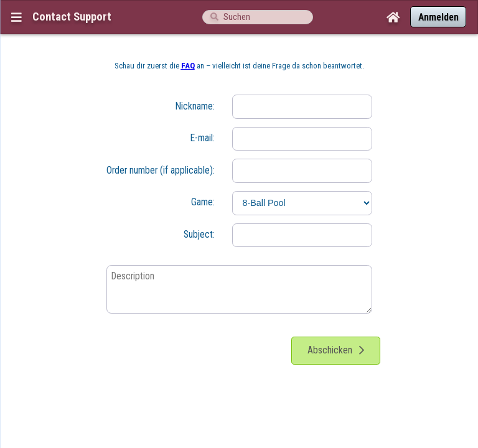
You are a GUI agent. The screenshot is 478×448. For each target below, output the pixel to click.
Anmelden (438, 17)
